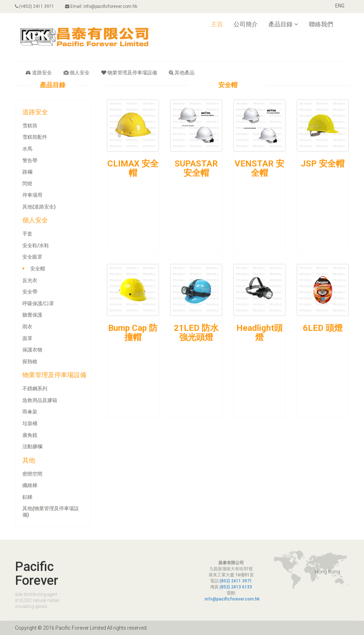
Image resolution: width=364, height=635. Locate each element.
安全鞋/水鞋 (36, 245)
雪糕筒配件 (35, 137)
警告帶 (30, 160)
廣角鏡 (30, 435)
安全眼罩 (32, 257)
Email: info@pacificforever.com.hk (101, 6)
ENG (340, 6)
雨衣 (27, 327)
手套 (27, 234)
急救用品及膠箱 (40, 400)
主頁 (217, 24)
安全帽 (38, 269)
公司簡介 (246, 24)
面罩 (27, 338)
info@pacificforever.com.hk (232, 599)
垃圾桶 (30, 423)
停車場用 (32, 195)
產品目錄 (283, 24)
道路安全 (39, 73)
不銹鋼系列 (35, 388)
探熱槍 (30, 361)
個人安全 (77, 73)
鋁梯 (27, 497)
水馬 (27, 149)
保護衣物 (32, 350)
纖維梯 (30, 485)
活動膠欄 (32, 446)
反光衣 (30, 280)
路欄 (27, 172)
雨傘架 (30, 412)
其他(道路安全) (39, 207)
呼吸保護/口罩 (38, 303)
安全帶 (30, 292)
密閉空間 (32, 474)
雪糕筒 (30, 126)
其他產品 (182, 73)
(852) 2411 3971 (236, 581)
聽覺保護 (32, 315)
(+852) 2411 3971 (34, 6)
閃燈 (27, 184)
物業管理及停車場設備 (129, 73)
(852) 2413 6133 (236, 587)
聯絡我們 (321, 24)
